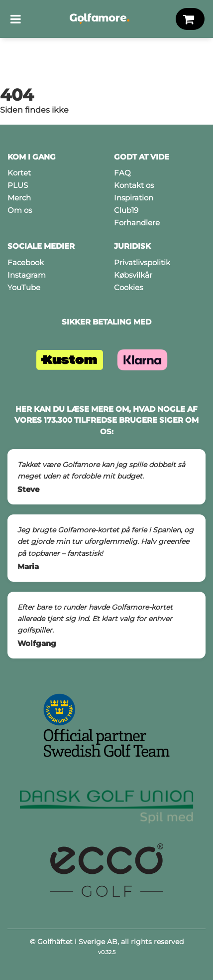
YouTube (24, 287)
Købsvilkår (133, 275)
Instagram (27, 275)
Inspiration (134, 198)
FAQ (122, 173)
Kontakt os (134, 185)
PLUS (18, 185)
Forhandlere (137, 223)
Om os (20, 210)
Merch (19, 198)
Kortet (19, 173)
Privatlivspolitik (142, 262)
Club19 (126, 210)
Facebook (26, 262)
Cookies (128, 287)
